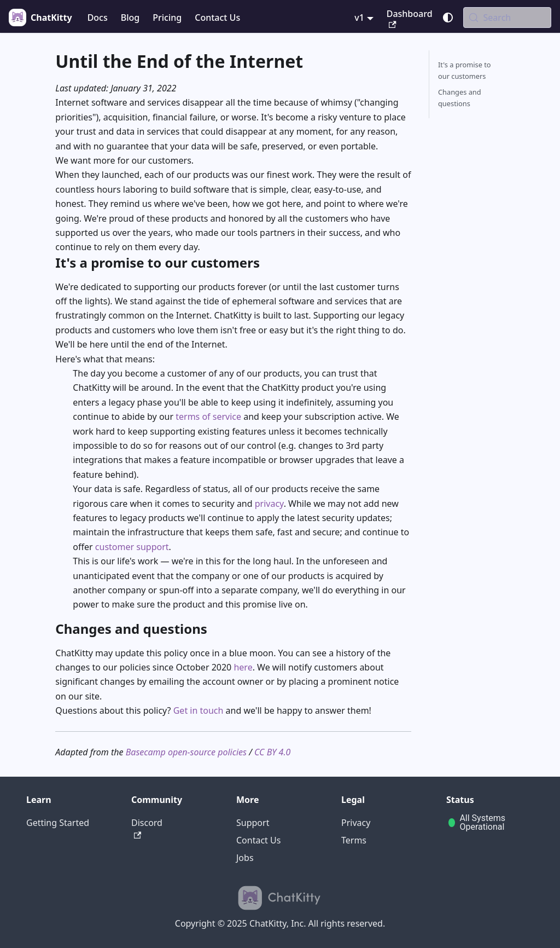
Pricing (167, 18)
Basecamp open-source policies (186, 752)
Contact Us (217, 18)
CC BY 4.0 (272, 752)
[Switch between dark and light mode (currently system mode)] (448, 18)
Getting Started (58, 823)
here (243, 667)
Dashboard (410, 18)
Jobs (245, 858)
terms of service (208, 417)
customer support (132, 547)
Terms (354, 840)
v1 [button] (359, 18)
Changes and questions (460, 98)
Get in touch (199, 710)
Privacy (356, 823)
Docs (98, 18)
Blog (130, 18)
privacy (269, 504)
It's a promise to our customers (465, 70)
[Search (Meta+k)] (507, 18)
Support (253, 823)
